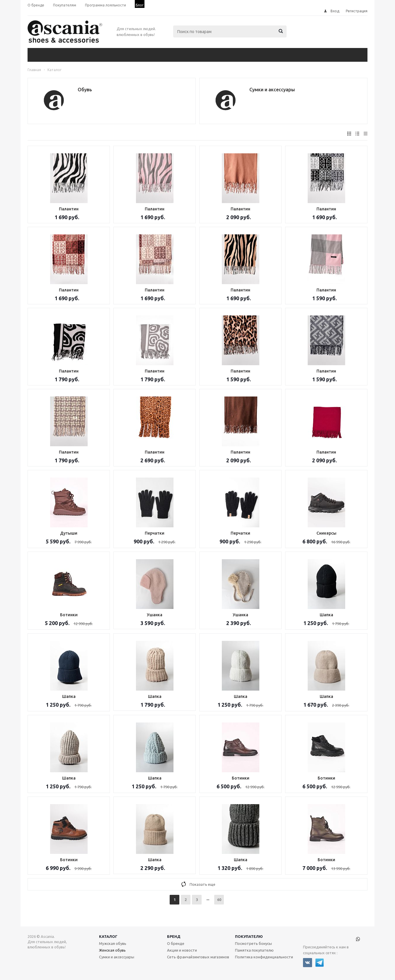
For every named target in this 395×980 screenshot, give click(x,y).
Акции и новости (182, 950)
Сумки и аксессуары (117, 957)
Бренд (174, 936)
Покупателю (249, 936)
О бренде (176, 943)
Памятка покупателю (254, 950)
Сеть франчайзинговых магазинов (198, 957)
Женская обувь (112, 950)
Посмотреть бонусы (253, 943)
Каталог (108, 936)
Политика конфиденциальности (264, 957)
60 (219, 900)
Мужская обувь (113, 943)
